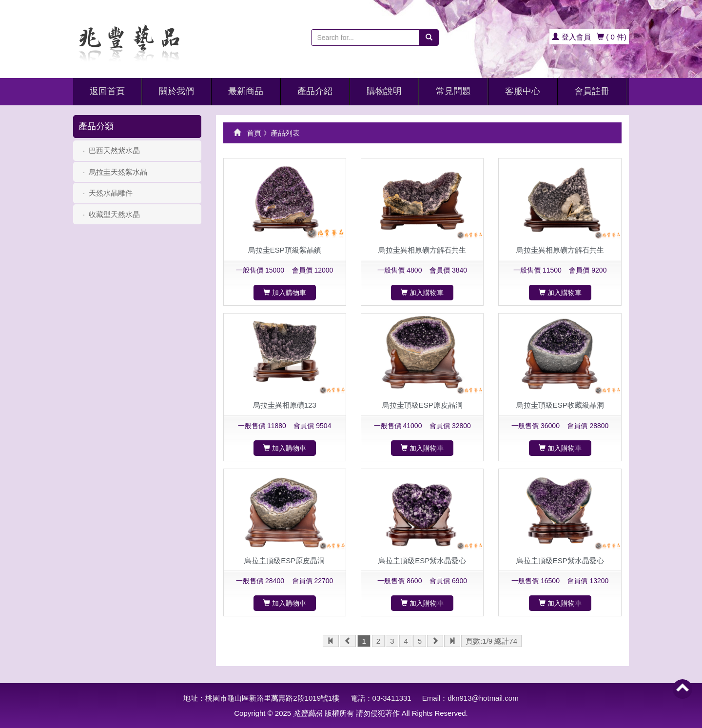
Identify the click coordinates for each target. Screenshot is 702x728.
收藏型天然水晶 (114, 214)
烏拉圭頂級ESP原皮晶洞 (422, 405)
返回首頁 (107, 91)
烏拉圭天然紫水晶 (118, 172)
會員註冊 (592, 91)
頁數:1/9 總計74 (491, 641)
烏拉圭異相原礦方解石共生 (422, 250)
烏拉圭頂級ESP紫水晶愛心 (422, 561)
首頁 (254, 133)
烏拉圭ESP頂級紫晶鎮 (285, 250)
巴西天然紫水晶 (114, 150)
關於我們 (176, 91)
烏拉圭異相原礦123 (285, 405)
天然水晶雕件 (111, 193)
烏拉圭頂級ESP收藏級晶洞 (560, 405)
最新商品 (246, 91)
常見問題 (453, 91)
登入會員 (571, 37)
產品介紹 (315, 91)
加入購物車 (285, 293)
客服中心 (523, 91)
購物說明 (384, 91)
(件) (612, 37)
